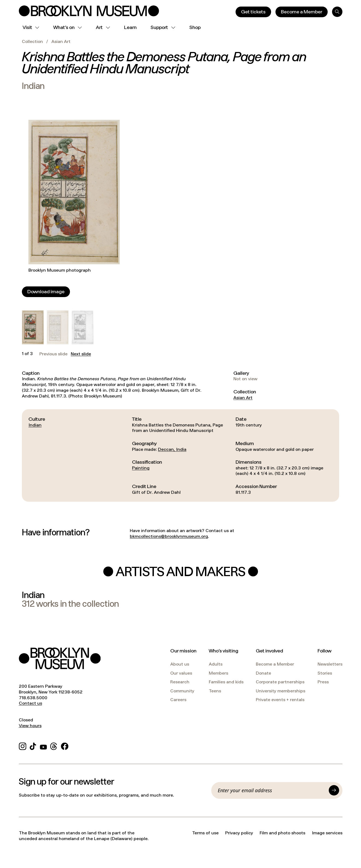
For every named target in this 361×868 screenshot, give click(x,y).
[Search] (337, 12)
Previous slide (53, 354)
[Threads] (54, 746)
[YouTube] (43, 746)
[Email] (272, 790)
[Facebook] (65, 746)
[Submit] (334, 790)
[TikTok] (33, 746)
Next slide (81, 354)
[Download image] (46, 292)
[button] (33, 327)
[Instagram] (23, 746)
